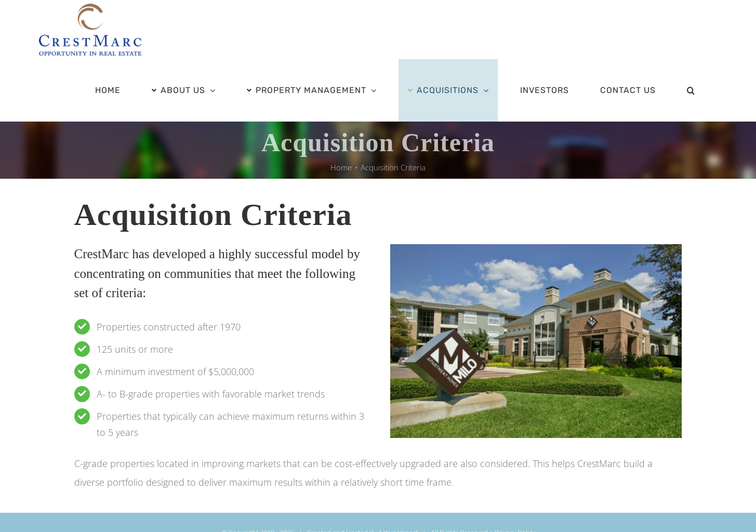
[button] (691, 90)
